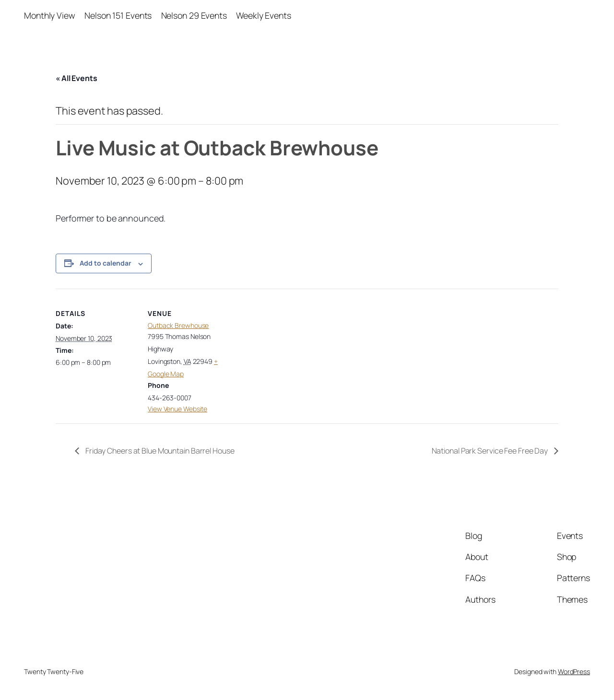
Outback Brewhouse (178, 325)
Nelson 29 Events (194, 15)
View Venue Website (177, 409)
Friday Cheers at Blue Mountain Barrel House (159, 451)
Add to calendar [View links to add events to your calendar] (106, 263)
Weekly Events (264, 15)
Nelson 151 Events (118, 15)
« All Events (77, 78)
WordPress (574, 671)
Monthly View (50, 15)
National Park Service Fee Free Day (491, 451)
